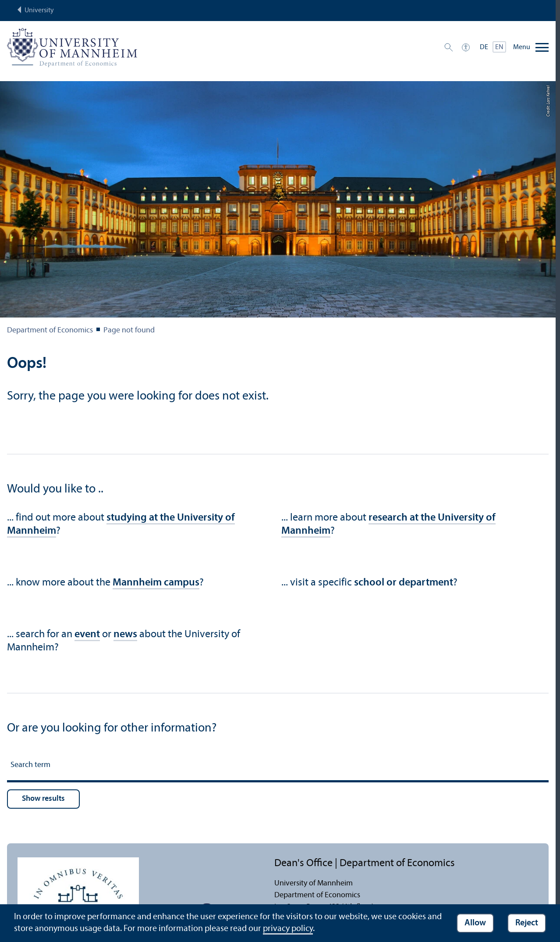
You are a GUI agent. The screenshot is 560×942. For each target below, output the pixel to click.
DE (484, 47)
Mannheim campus (156, 583)
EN (499, 47)
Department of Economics (50, 330)
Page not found (129, 330)
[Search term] (278, 766)
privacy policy (288, 929)
